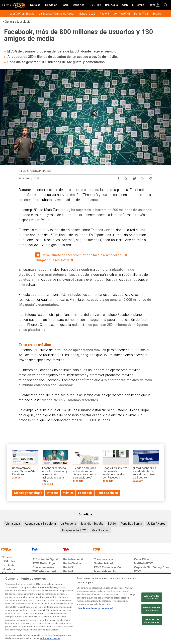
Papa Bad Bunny (132, 524)
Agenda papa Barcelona (40, 524)
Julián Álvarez (156, 524)
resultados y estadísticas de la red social (68, 200)
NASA (112, 524)
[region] (85, 609)
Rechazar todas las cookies (152, 609)
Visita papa (13, 524)
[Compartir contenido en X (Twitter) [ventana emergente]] (126, 178)
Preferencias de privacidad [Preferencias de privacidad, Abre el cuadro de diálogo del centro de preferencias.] (152, 621)
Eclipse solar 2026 (74, 530)
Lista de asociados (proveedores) (95, 608)
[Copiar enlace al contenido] (150, 178)
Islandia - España (92, 524)
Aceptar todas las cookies (152, 597)
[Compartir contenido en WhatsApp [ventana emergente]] (142, 178)
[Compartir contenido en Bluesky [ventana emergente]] (134, 178)
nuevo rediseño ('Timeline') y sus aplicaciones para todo (100, 195)
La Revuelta (68, 524)
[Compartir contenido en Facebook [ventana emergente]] (118, 178)
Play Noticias (100, 530)
